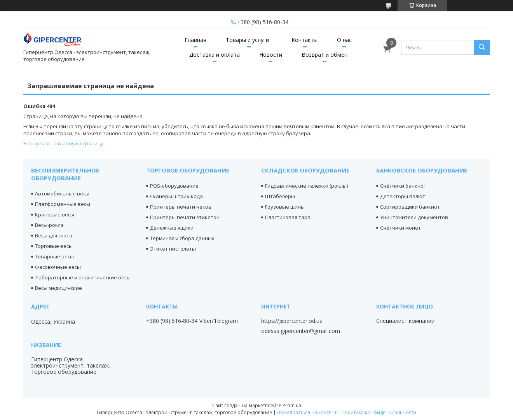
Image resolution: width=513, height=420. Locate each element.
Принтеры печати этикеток (185, 217)
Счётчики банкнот (403, 186)
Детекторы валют (403, 196)
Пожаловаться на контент (307, 412)
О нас (344, 40)
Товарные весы (54, 256)
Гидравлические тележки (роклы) (306, 186)
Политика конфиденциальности (379, 412)
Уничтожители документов (414, 217)
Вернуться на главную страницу (63, 143)
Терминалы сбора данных (182, 238)
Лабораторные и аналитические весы (83, 277)
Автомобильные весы (62, 193)
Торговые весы (54, 246)
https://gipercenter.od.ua (292, 321)
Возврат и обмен (325, 55)
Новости (271, 55)
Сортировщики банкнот (410, 207)
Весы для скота (54, 235)
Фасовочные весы (58, 267)
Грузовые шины (285, 207)
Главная (195, 40)
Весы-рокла (49, 225)
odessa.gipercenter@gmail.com (301, 331)
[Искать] (482, 47)
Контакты (304, 40)
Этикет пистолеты (173, 249)
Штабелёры (280, 196)
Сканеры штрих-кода (176, 196)
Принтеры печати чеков (181, 207)
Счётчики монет (400, 228)
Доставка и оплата (215, 55)
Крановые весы (55, 214)
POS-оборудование (174, 186)
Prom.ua (292, 405)
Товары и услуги (247, 40)
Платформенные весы (63, 204)
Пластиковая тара (288, 217)
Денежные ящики (172, 228)
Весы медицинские (58, 288)
